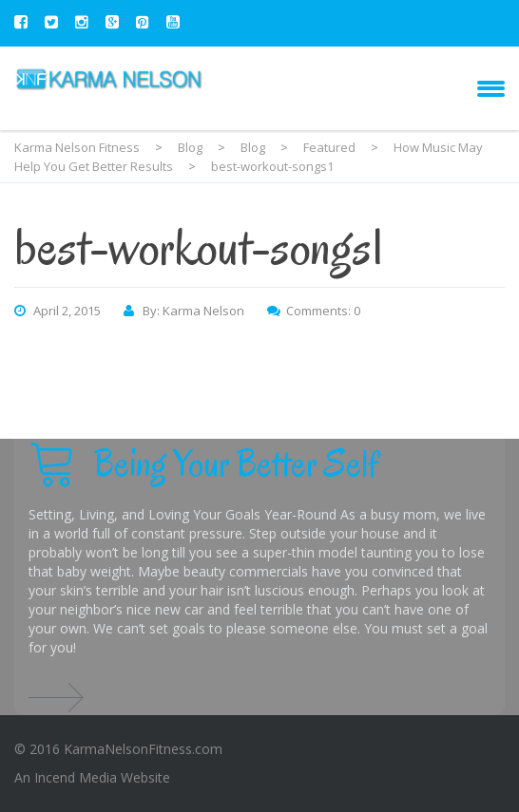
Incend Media (76, 777)
